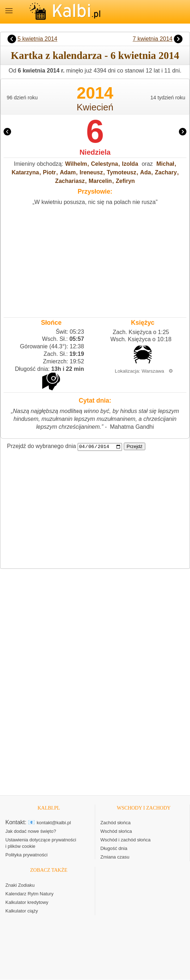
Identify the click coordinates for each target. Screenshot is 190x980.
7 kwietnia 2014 (153, 39)
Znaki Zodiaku (20, 886)
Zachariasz (70, 181)
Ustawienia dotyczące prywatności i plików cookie (41, 843)
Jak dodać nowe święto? (31, 832)
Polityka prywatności (26, 855)
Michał (165, 164)
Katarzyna (25, 172)
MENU (9, 11)
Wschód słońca (116, 832)
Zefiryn (125, 181)
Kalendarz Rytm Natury (29, 894)
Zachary (166, 172)
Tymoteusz (121, 172)
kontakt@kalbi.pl (54, 823)
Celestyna (104, 164)
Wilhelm (76, 164)
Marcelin (100, 181)
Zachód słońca (116, 823)
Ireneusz (91, 172)
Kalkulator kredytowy (27, 903)
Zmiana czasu (115, 857)
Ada (146, 172)
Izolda (130, 164)
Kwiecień (95, 107)
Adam (68, 172)
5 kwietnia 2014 (37, 39)
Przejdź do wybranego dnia (42, 446)
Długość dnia (114, 849)
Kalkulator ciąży (22, 911)
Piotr (49, 172)
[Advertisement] (95, 260)
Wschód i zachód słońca (126, 840)
